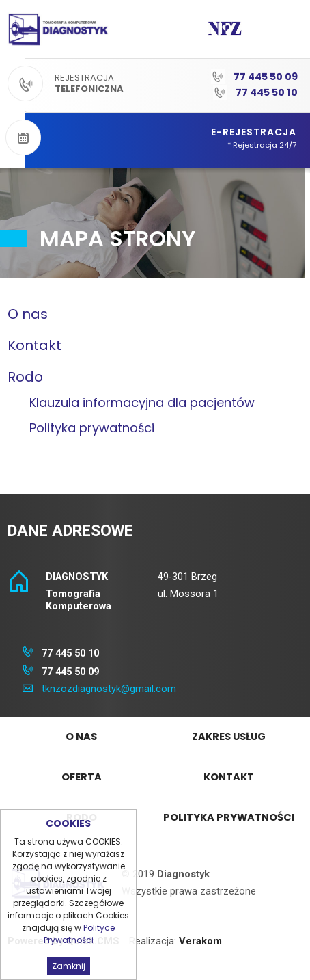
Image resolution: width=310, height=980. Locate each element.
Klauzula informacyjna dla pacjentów (142, 402)
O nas (28, 314)
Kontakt (34, 345)
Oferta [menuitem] (82, 777)
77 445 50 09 (266, 77)
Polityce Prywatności (80, 934)
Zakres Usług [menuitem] (229, 737)
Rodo (25, 377)
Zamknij (69, 966)
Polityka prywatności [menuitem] (229, 817)
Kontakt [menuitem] (229, 777)
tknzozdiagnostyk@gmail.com (109, 689)
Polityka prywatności (92, 428)
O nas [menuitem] (81, 737)
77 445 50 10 (267, 92)
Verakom (200, 941)
